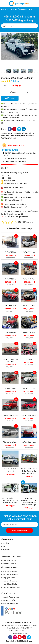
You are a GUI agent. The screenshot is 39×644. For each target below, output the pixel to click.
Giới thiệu (6, 543)
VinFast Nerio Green (10, 442)
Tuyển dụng (6, 550)
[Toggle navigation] (3, 4)
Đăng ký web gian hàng (10, 581)
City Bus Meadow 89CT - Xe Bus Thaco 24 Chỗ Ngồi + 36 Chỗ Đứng (29, 471)
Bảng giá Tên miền (9, 600)
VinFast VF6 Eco (10, 333)
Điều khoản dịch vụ (9, 564)
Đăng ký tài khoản (9, 578)
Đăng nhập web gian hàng (11, 587)
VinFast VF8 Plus (29, 279)
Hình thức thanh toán (10, 571)
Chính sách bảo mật (9, 561)
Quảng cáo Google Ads (10, 603)
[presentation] (3, 71)
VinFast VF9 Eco (10, 252)
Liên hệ (5, 553)
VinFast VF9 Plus (29, 252)
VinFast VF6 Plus (29, 333)
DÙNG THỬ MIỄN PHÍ (20, 531)
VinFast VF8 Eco (10, 279)
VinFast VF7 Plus (29, 306)
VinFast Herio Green (29, 415)
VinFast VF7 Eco (10, 306)
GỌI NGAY (10, 98)
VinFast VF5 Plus (29, 388)
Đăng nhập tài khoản (10, 584)
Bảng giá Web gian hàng (11, 597)
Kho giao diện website (10, 575)
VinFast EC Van (10, 388)
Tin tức (5, 546)
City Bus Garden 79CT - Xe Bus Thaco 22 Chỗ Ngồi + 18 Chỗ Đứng (10, 500)
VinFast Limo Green (29, 442)
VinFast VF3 (29, 359)
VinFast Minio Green (10, 415)
